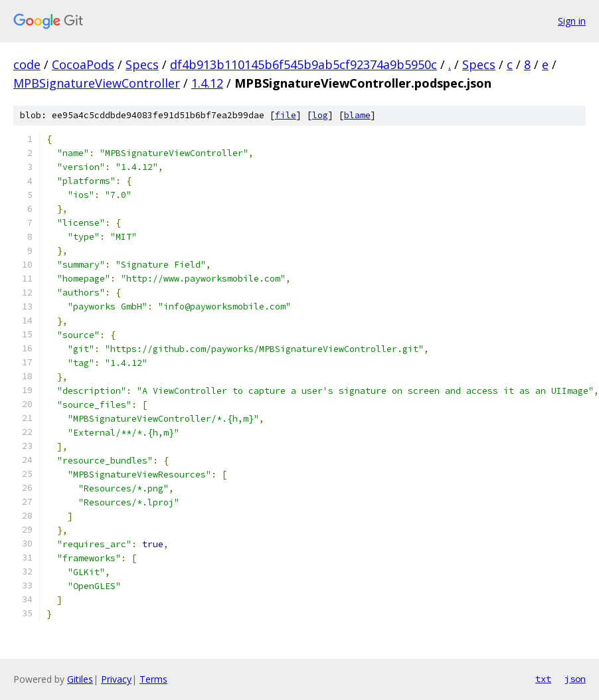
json (575, 679)
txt (543, 679)
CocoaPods (83, 64)
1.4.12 (207, 83)
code (27, 64)
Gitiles (80, 679)
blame (357, 115)
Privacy (116, 679)
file (286, 115)
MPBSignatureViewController (97, 83)
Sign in (572, 21)
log (320, 115)
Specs (142, 64)
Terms (153, 679)
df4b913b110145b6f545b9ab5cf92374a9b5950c (303, 64)
